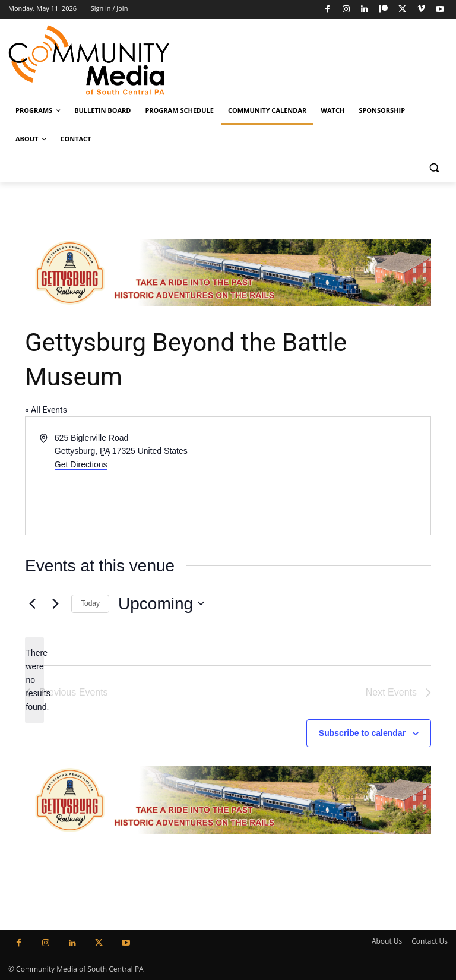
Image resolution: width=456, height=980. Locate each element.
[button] (434, 168)
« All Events (46, 410)
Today (90, 603)
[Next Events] (55, 603)
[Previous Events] (32, 603)
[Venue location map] (328, 476)
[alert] (34, 680)
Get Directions (81, 464)
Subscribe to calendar (362, 733)
